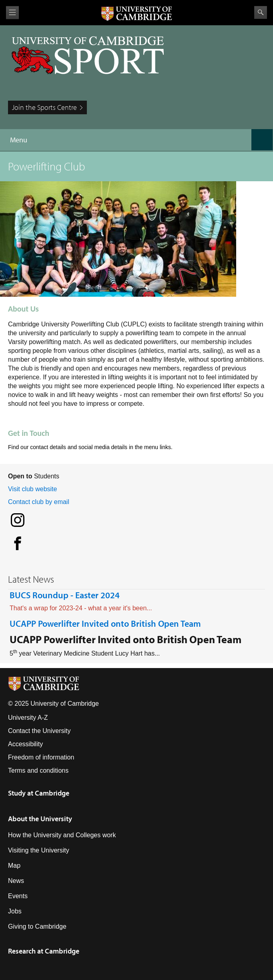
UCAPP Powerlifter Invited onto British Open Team (105, 624)
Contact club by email (39, 502)
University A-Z (28, 718)
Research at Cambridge (44, 951)
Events (18, 896)
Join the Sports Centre (44, 107)
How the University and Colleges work (62, 835)
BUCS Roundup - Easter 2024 (65, 595)
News (16, 881)
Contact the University (39, 731)
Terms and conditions (38, 770)
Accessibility (25, 744)
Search (261, 12)
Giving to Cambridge (37, 926)
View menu (12, 13)
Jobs (15, 911)
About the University (40, 819)
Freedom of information (41, 757)
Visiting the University (39, 850)
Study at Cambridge (39, 793)
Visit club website (32, 489)
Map (14, 866)
